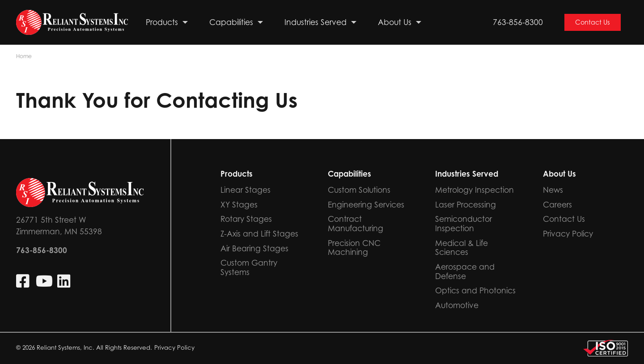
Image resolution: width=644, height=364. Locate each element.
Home (24, 56)
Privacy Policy (174, 347)
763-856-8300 (518, 22)
